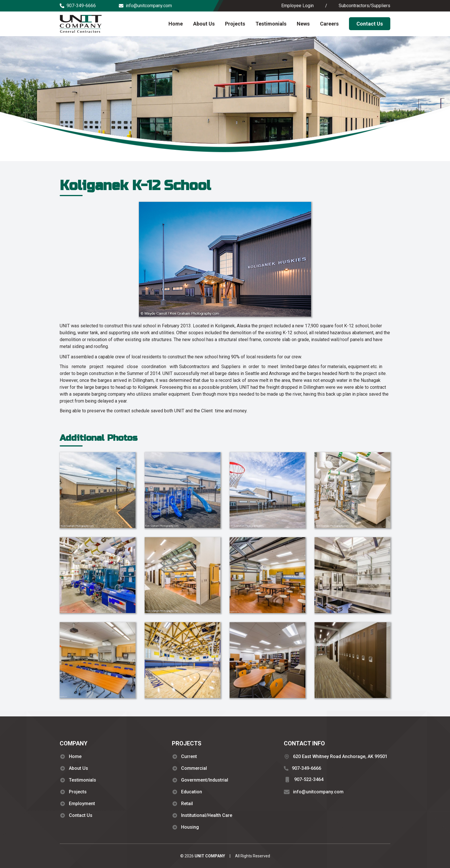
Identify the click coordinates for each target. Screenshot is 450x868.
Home (176, 24)
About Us (204, 24)
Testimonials (271, 24)
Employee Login (297, 6)
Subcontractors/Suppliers (364, 6)
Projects (235, 24)
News (303, 24)
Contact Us (370, 24)
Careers (329, 24)
